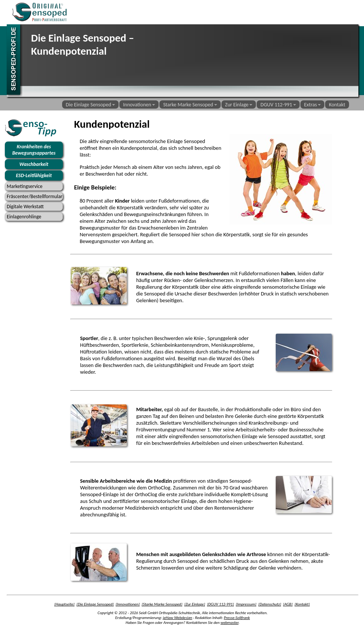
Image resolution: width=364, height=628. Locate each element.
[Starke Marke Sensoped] (162, 604)
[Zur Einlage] (195, 604)
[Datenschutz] (270, 604)
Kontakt (337, 105)
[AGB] (288, 604)
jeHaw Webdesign (177, 618)
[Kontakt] (302, 604)
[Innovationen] (128, 604)
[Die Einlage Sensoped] (95, 604)
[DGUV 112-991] (220, 604)
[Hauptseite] (64, 604)
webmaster (229, 623)
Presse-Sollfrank (237, 618)
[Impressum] (246, 604)
